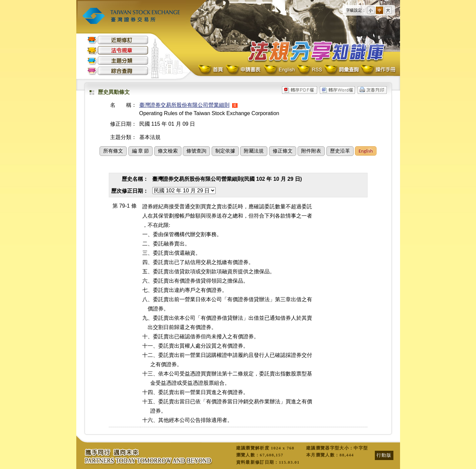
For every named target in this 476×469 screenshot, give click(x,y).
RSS (309, 70)
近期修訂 (118, 40)
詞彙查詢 (341, 70)
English (279, 70)
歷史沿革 (340, 151)
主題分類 (118, 61)
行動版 (384, 455)
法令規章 (118, 50)
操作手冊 (378, 70)
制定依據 (225, 151)
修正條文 (283, 151)
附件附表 (311, 151)
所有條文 (113, 151)
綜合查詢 (118, 71)
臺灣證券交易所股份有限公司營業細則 (184, 105)
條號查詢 (196, 151)
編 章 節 (141, 151)
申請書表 (244, 70)
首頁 (211, 70)
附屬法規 (254, 151)
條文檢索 (168, 151)
